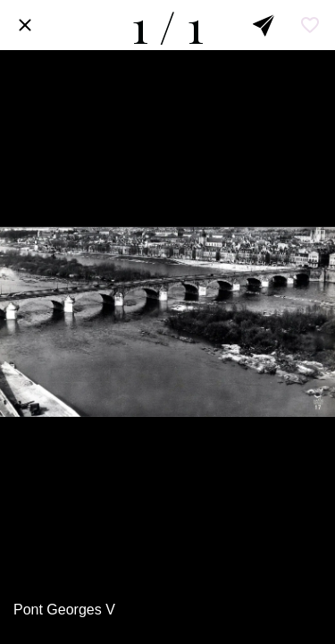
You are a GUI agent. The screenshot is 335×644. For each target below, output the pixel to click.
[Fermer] (25, 25)
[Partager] (264, 25)
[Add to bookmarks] (310, 25)
